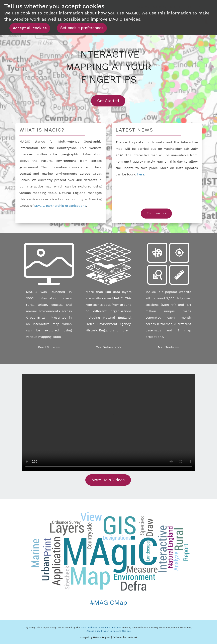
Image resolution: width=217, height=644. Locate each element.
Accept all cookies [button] (30, 28)
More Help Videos (108, 480)
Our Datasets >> (109, 347)
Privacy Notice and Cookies (116, 631)
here (141, 174)
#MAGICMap (109, 602)
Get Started (111, 101)
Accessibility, (94, 631)
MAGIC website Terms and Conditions (101, 628)
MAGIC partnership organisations (60, 206)
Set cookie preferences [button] (82, 28)
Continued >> (156, 213)
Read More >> (49, 347)
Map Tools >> (168, 347)
